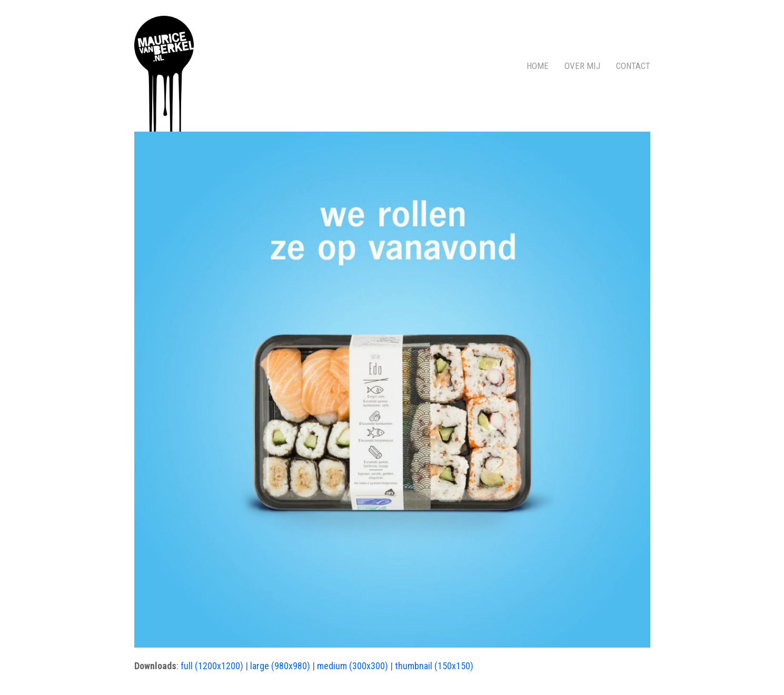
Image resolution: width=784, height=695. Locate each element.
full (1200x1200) (212, 666)
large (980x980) (280, 666)
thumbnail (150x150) (434, 666)
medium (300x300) (353, 666)
